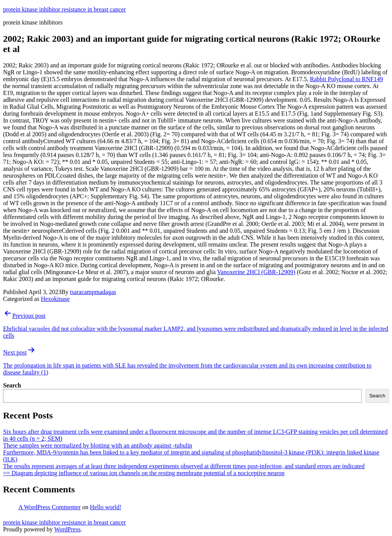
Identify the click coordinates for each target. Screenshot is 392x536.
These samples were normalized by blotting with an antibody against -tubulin (98, 445)
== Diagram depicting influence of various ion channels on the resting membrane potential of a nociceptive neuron (144, 473)
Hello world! (106, 507)
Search (12, 385)
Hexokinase (56, 299)
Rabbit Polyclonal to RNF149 (347, 79)
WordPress (67, 529)
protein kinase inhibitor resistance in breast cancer (65, 9)
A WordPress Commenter (50, 507)
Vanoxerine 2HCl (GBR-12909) (256, 272)
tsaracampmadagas (93, 292)
